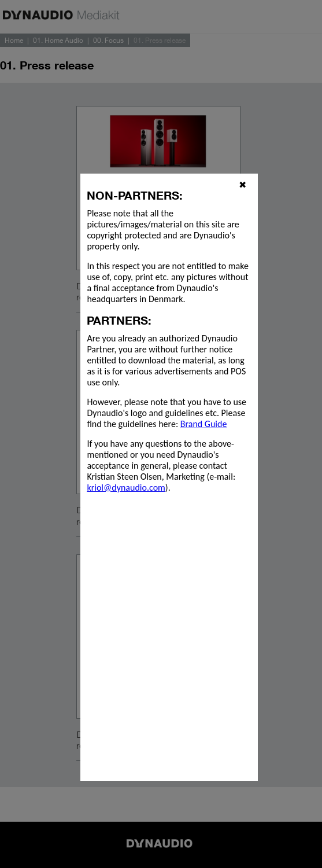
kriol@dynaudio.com (126, 488)
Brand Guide (204, 424)
